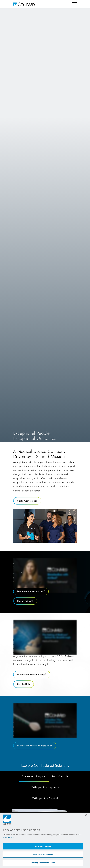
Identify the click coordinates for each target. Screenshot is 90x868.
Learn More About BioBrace (32, 675)
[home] (24, 4)
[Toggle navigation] (74, 4)
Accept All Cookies (43, 846)
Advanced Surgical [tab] (34, 776)
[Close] (86, 815)
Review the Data (25, 601)
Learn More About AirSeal (31, 591)
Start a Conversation (27, 501)
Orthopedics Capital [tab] (45, 798)
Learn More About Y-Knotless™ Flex (35, 746)
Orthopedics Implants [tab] (45, 787)
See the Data (24, 684)
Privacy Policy (9, 837)
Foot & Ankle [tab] (60, 776)
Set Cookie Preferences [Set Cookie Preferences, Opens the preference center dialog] (43, 855)
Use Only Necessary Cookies (43, 863)
